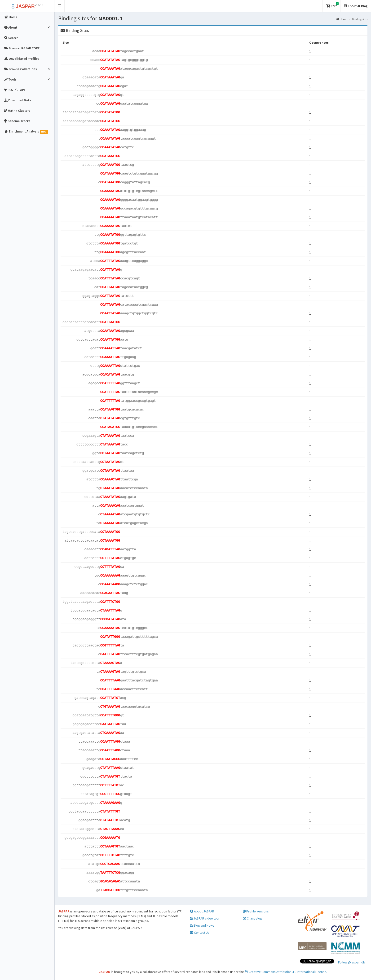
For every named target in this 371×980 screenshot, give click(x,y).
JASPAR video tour (205, 918)
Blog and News (202, 925)
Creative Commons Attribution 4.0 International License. (286, 972)
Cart (332, 5)
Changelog (252, 918)
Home (342, 19)
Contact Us (200, 933)
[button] (60, 6)
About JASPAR (202, 911)
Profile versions (256, 911)
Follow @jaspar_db (352, 962)
